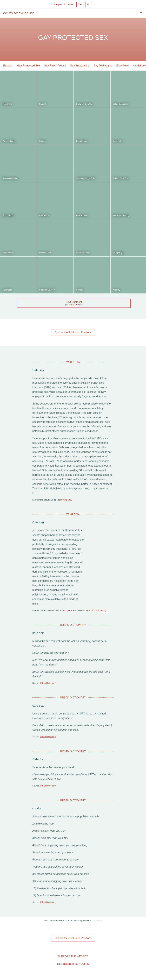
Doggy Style (118, 253)
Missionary (7, 104)
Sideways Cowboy (84, 104)
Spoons (43, 104)
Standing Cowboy (47, 290)
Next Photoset (74, 302)
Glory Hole (123, 66)
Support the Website (73, 956)
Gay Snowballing (80, 66)
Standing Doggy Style (85, 178)
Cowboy (80, 290)
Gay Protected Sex (29, 66)
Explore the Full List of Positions (73, 332)
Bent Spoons (82, 216)
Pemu (88, 610)
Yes (80, 4)
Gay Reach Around (55, 66)
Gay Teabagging (103, 66)
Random (8, 66)
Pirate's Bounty (9, 141)
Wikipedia (67, 500)
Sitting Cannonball (121, 104)
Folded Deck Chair (121, 178)
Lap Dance (7, 290)
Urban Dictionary (48, 683)
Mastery (116, 290)
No (89, 4)
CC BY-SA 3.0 (99, 610)
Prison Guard (45, 253)
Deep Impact (82, 141)
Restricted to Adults (73, 964)
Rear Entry (118, 141)
